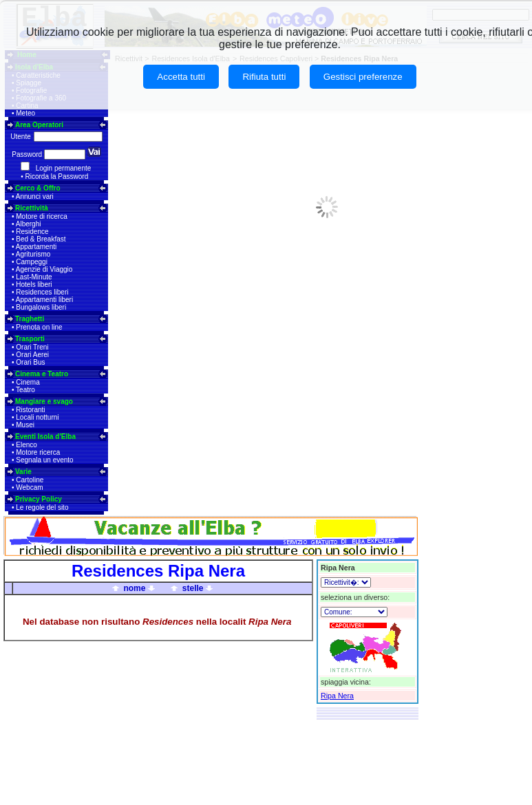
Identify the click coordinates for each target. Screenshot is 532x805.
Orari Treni (32, 347)
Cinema (28, 382)
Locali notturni (37, 417)
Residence (32, 232)
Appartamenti (36, 247)
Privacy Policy (39, 499)
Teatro (25, 390)
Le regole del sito (42, 507)
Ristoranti (30, 410)
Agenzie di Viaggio (44, 269)
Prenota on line (39, 327)
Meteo (25, 113)
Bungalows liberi (41, 307)
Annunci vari (35, 196)
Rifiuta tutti (264, 77)
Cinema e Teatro (42, 374)
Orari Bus (30, 362)
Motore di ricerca (41, 216)
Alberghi (29, 224)
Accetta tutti (181, 77)
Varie (23, 472)
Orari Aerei (32, 355)
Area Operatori (39, 125)
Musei (25, 425)
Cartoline (30, 480)
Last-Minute (34, 277)
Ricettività (32, 208)
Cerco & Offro (38, 188)
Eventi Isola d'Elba (45, 437)
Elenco (26, 445)
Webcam (29, 487)
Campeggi (32, 262)
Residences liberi (42, 292)
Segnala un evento (44, 460)
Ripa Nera (337, 696)
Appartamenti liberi (44, 300)
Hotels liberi (34, 285)
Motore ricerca (38, 452)
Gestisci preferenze (363, 77)
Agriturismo (33, 254)
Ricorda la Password (57, 176)
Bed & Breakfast (41, 239)
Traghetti (30, 319)
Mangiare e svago (44, 401)
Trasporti (30, 339)
